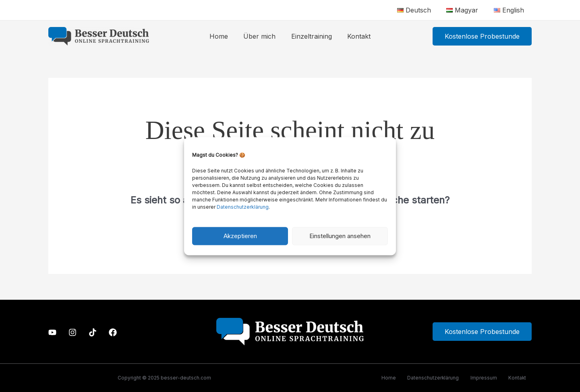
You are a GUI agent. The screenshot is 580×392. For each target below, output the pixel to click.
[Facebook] (113, 332)
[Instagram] (72, 332)
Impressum (482, 378)
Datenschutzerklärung (243, 206)
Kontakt (355, 36)
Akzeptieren (240, 236)
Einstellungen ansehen (340, 236)
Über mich (261, 36)
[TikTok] (93, 332)
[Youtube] (52, 332)
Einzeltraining (310, 36)
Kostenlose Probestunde (482, 332)
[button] (482, 36)
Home (223, 36)
